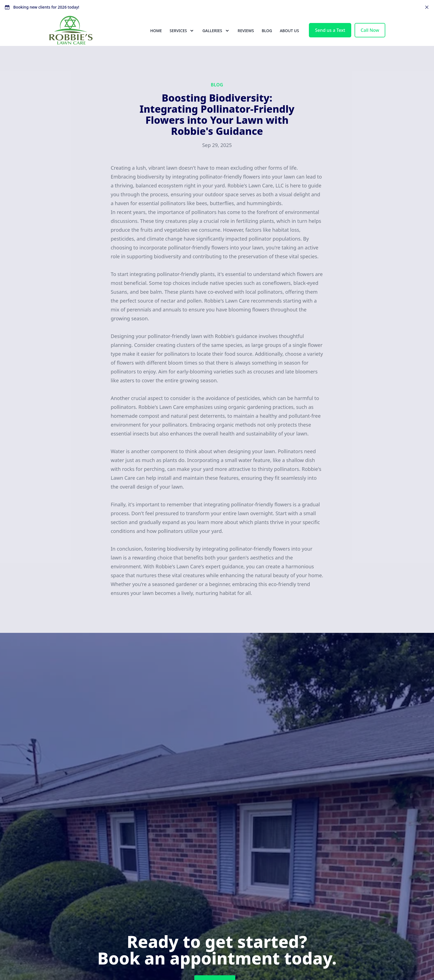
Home (156, 39)
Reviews (246, 39)
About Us (289, 39)
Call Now (370, 39)
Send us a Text (330, 39)
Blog (267, 39)
